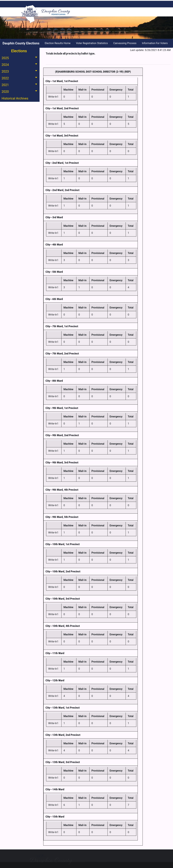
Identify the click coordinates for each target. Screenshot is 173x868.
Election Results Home (58, 43)
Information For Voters (155, 43)
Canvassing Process (125, 43)
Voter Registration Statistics (92, 43)
